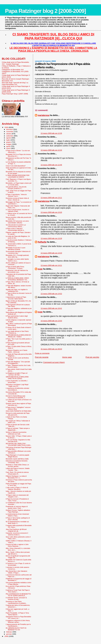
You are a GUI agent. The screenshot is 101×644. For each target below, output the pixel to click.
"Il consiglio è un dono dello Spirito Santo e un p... (17, 260)
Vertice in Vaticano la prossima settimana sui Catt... (16, 433)
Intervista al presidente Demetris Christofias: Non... (17, 462)
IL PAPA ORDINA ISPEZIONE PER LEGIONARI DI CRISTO (18, 176)
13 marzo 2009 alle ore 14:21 (51, 265)
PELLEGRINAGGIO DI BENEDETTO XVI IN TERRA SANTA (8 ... (18, 595)
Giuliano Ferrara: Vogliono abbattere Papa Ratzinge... (18, 511)
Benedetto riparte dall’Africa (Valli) (17, 459)
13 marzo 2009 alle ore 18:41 (51, 308)
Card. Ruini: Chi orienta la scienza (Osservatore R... (17, 473)
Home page (67, 357)
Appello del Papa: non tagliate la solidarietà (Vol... (17, 290)
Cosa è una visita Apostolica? (16, 166)
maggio (9, 144)
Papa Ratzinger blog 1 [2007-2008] (15, 94)
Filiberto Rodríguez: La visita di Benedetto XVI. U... (16, 477)
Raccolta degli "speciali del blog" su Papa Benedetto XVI (15, 83)
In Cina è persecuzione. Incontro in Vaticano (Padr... (17, 210)
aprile (8, 146)
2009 (7, 127)
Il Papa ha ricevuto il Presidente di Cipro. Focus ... (17, 500)
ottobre (9, 134)
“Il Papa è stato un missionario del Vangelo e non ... (17, 496)
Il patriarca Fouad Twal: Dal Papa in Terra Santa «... (18, 591)
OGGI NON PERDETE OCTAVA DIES (18, 411)
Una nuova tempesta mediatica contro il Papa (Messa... (18, 583)
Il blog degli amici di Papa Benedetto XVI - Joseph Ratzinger (15, 63)
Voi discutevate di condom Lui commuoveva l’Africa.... (16, 226)
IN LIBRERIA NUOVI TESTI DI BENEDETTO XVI (16, 629)
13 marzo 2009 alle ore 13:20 (51, 212)
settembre (10, 136)
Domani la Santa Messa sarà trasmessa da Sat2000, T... (16, 397)
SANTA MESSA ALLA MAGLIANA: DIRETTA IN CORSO (17, 378)
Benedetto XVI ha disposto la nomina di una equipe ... (18, 172)
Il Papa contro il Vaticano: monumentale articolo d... (15, 229)
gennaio (9, 634)
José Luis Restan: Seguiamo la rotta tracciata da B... (18, 441)
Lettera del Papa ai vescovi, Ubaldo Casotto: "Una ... (18, 469)
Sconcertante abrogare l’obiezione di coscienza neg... (18, 252)
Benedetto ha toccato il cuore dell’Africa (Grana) (16, 249)
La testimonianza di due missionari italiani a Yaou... (17, 515)
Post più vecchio (92, 357)
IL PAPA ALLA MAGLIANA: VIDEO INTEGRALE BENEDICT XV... (17, 279)
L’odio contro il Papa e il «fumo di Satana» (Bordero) (17, 488)
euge (40, 269)
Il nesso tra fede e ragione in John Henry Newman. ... (17, 545)
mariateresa (43, 115)
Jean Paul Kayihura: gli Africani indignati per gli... (16, 530)
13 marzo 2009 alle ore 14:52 (51, 294)
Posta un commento (42, 353)
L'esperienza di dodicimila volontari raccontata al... (17, 389)
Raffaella (42, 242)
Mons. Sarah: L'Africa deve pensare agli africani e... (18, 553)
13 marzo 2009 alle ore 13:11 (51, 198)
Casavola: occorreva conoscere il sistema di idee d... (17, 534)
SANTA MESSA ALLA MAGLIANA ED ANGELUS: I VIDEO (18, 336)
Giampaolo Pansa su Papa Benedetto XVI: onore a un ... (18, 617)
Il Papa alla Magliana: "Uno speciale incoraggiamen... (18, 363)
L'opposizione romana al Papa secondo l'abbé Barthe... (16, 298)
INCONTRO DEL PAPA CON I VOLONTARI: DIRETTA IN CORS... (19, 444)
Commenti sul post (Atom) (54, 362)
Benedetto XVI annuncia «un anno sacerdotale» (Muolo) (17, 222)
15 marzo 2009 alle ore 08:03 (51, 349)
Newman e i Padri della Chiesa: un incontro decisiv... (17, 466)
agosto (9, 138)
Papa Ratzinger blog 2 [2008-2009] (45, 11)
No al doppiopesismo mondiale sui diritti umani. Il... (17, 522)
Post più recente (42, 357)
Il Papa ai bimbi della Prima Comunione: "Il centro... (15, 268)
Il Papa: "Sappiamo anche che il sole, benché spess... (18, 366)
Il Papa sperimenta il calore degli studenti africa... (17, 317)
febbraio (9, 632)
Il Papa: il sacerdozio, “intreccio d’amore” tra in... (16, 195)
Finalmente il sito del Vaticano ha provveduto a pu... (17, 271)
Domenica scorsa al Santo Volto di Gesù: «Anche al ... (17, 199)
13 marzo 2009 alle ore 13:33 (51, 253)
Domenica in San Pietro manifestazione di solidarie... (16, 602)
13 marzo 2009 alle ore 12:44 (51, 150)
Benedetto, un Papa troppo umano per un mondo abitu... (19, 184)
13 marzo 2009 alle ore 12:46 (51, 165)
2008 (7, 636)
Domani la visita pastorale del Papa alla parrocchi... (18, 414)
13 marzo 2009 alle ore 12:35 (51, 133)
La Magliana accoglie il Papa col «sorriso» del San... (17, 374)
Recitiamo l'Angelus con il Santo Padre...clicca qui (17, 351)
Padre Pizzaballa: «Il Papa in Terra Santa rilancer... (17, 614)
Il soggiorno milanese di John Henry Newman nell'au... (18, 621)
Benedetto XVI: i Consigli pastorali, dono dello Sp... (17, 256)
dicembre (10, 129)
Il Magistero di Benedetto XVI (13, 70)
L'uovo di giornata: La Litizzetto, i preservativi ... (17, 381)
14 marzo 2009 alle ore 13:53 (51, 321)
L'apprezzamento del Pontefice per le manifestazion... (18, 625)
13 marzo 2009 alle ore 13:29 (51, 238)
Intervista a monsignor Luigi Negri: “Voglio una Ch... (17, 385)
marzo (9, 148)
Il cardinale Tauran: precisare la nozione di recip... (16, 598)
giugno (9, 142)
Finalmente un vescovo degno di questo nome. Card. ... (17, 507)
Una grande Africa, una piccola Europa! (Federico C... (16, 188)
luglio (8, 140)
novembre (10, 132)
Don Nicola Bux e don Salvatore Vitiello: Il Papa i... (16, 572)
